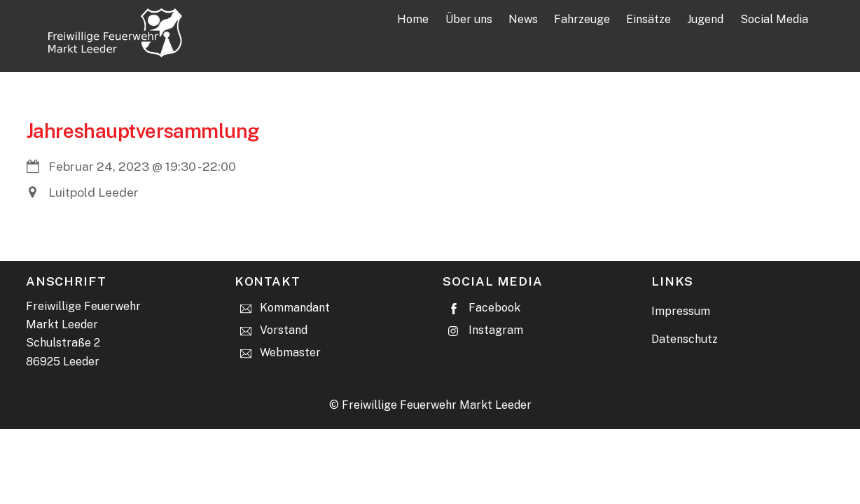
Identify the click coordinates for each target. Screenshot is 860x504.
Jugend (705, 19)
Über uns (469, 19)
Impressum (681, 311)
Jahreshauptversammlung (143, 131)
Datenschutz (685, 339)
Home (413, 19)
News (523, 19)
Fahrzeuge (582, 19)
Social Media (774, 19)
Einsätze (649, 19)
